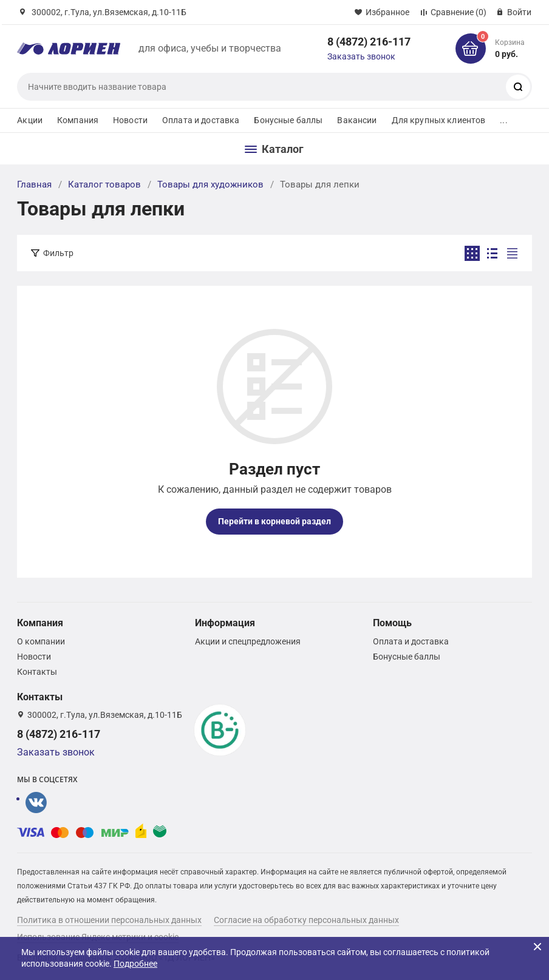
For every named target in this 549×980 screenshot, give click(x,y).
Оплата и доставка (201, 120)
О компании (41, 641)
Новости (130, 120)
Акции (30, 120)
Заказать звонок (361, 56)
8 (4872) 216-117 (369, 42)
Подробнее (135, 964)
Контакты (37, 672)
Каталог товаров (104, 184)
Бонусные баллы (288, 120)
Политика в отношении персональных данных (109, 920)
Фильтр (58, 253)
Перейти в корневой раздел (274, 521)
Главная (34, 184)
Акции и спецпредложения (248, 641)
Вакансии (357, 120)
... (503, 120)
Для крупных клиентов (439, 120)
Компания (78, 120)
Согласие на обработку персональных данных (306, 920)
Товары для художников (210, 184)
